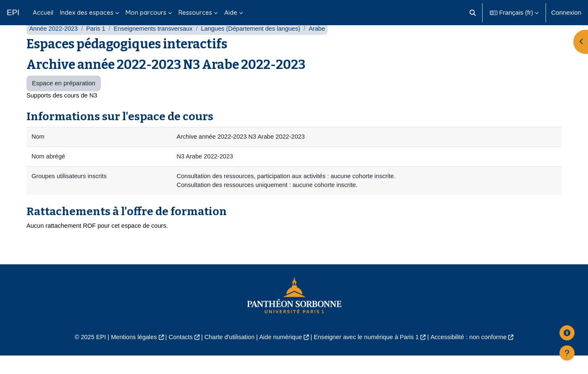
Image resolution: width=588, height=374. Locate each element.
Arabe (325, 45)
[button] (473, 13)
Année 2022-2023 (54, 45)
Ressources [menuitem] (195, 12)
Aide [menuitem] (231, 12)
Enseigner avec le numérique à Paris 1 (369, 356)
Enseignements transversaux (156, 45)
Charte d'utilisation (227, 356)
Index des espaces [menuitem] (87, 12)
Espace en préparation (64, 100)
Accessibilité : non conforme (474, 356)
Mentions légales (129, 356)
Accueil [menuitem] (43, 12)
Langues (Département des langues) (257, 45)
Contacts (177, 356)
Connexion (566, 12)
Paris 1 (98, 45)
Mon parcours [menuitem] (146, 12)
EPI (13, 12)
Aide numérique (280, 356)
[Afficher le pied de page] (567, 353)
